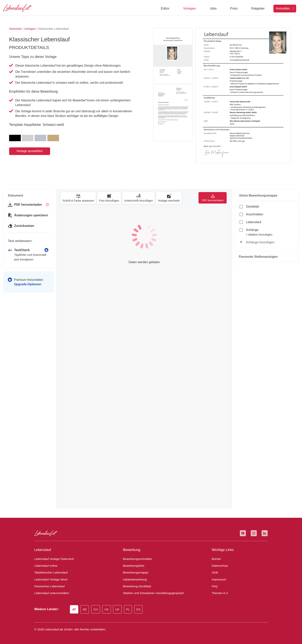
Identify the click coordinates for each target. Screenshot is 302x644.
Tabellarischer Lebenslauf (49, 573)
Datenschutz (219, 566)
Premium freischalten (29, 282)
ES (138, 610)
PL (128, 610)
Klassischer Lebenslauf (48, 586)
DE (85, 610)
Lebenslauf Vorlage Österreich (53, 559)
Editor (165, 8)
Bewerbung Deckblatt (136, 586)
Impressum (218, 580)
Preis (234, 8)
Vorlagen (190, 8)
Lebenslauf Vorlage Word (50, 580)
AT (75, 610)
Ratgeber (258, 8)
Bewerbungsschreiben (136, 559)
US (107, 610)
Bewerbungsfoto (133, 566)
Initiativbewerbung (134, 580)
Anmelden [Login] (285, 8)
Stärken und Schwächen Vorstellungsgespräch (151, 593)
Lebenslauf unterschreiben (50, 593)
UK (118, 610)
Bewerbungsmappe (134, 573)
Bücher (216, 559)
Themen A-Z (219, 593)
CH (96, 610)
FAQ (214, 586)
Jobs (213, 8)
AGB (215, 573)
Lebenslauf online (45, 566)
